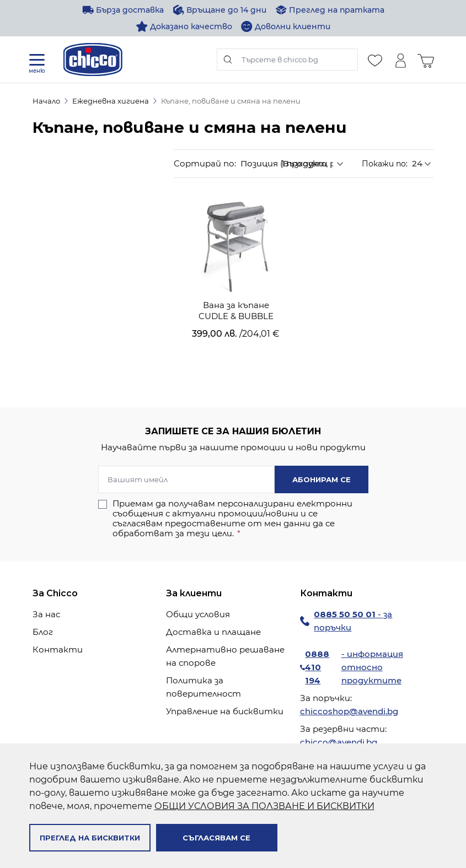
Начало (46, 101)
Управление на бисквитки (225, 711)
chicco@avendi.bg (339, 742)
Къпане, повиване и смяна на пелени (231, 101)
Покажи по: (385, 164)
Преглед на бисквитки (90, 838)
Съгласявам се (216, 838)
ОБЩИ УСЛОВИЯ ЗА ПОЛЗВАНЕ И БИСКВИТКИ (264, 806)
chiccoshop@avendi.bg (349, 711)
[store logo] (93, 60)
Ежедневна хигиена (111, 101)
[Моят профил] (400, 60)
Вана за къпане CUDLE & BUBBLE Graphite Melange (236, 311)
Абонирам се (322, 479)
